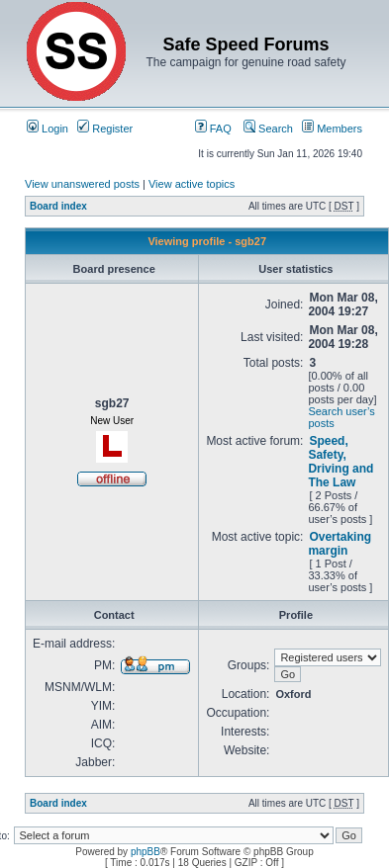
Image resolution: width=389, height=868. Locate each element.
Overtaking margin (340, 544)
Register (105, 129)
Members (332, 129)
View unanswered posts (82, 184)
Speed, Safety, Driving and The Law (340, 462)
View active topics (192, 184)
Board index (58, 206)
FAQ (213, 129)
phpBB (146, 852)
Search (268, 129)
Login (48, 129)
